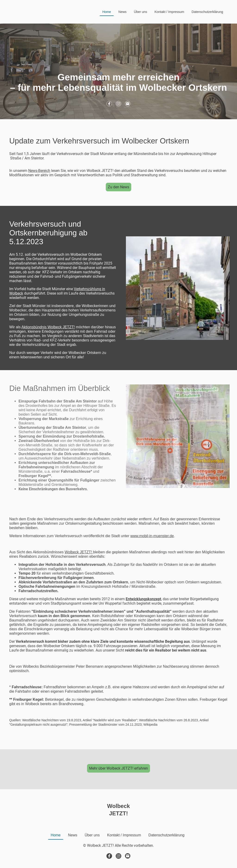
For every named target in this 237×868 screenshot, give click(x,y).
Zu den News (118, 187)
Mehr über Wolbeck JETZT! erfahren (118, 768)
